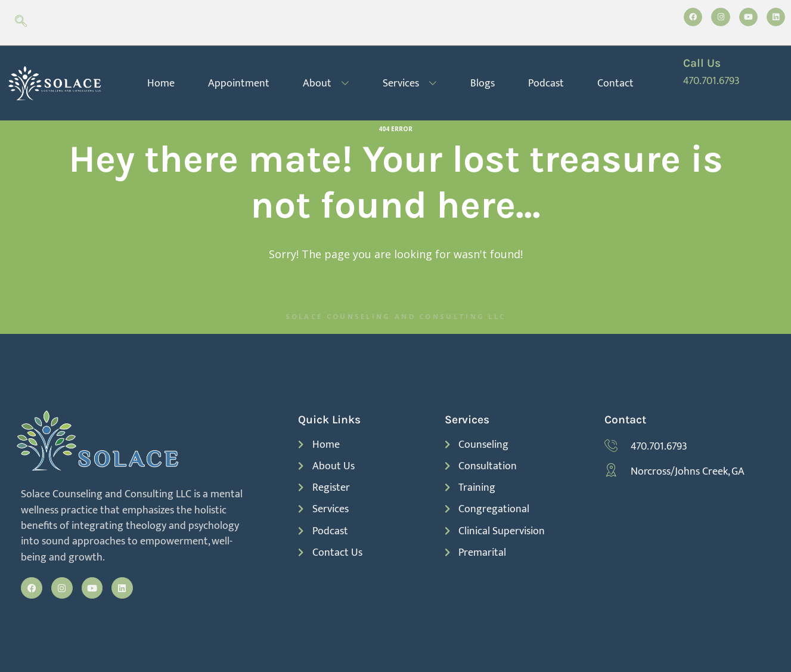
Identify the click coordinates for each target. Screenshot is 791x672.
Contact (615, 83)
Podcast (546, 83)
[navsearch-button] (21, 23)
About (326, 83)
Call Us (702, 63)
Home (161, 83)
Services (410, 83)
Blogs (483, 83)
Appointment (239, 83)
